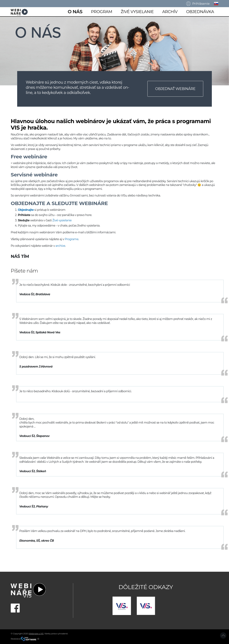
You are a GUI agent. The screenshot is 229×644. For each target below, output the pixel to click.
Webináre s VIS (36, 634)
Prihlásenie (198, 4)
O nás (75, 12)
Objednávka (200, 12)
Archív (170, 12)
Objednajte (26, 210)
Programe (72, 239)
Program (102, 12)
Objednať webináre (175, 89)
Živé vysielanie (137, 12)
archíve (60, 246)
